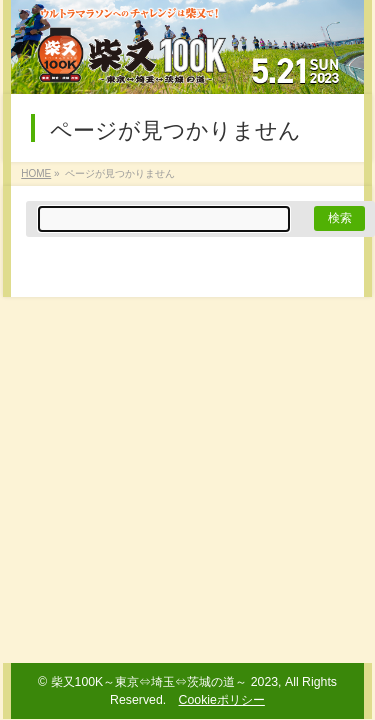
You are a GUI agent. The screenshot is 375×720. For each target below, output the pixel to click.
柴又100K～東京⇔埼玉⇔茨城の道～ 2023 (165, 682)
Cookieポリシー (222, 700)
